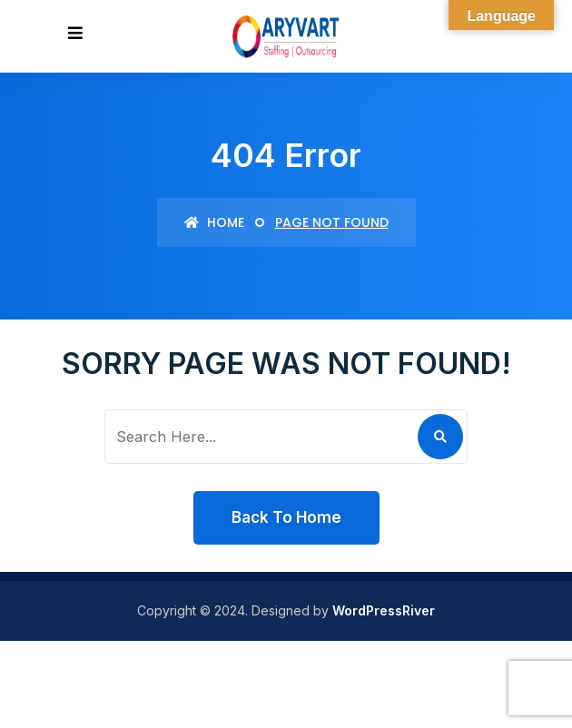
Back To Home (286, 517)
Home (214, 222)
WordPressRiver (384, 610)
